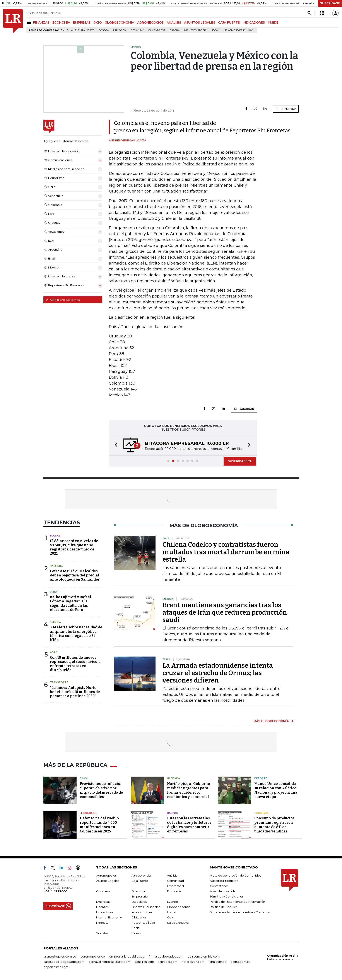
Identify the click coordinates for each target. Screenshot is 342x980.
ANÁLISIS (174, 22)
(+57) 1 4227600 (55, 891)
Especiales (139, 902)
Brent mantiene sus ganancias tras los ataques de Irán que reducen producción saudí (225, 612)
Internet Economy (109, 917)
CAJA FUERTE (229, 22)
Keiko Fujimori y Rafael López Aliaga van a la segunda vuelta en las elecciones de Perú (71, 603)
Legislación (88, 813)
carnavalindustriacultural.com (109, 962)
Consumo (261, 813)
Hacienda (56, 566)
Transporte (59, 682)
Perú (53, 592)
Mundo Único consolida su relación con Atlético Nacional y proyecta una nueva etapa (276, 790)
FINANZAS (41, 22)
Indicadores (105, 912)
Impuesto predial (196, 30)
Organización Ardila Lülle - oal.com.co (283, 957)
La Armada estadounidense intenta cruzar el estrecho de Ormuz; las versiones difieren (218, 673)
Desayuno (137, 30)
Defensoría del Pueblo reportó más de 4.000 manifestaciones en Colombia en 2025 (99, 825)
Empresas (103, 902)
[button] (115, 445)
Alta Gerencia (141, 875)
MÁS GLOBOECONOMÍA (271, 721)
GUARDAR (286, 109)
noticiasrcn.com (193, 962)
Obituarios (139, 917)
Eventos (173, 902)
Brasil (84, 778)
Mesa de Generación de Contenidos (235, 875)
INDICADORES (254, 22)
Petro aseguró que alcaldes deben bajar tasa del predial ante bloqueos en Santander (75, 575)
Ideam (216, 30)
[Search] (309, 13)
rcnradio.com (168, 962)
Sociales (102, 933)
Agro (54, 652)
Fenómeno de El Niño (239, 30)
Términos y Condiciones (227, 896)
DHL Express (157, 30)
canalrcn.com (144, 962)
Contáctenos (219, 886)
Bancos (173, 813)
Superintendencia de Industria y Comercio (240, 912)
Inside (171, 912)
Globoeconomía (179, 907)
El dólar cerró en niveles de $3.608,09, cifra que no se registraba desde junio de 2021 (74, 547)
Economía (174, 891)
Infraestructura (142, 912)
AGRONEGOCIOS (150, 22)
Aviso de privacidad (224, 891)
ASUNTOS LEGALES (200, 22)
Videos (136, 933)
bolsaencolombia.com (204, 956)
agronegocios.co (93, 956)
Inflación (120, 30)
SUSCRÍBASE (330, 3)
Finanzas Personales (146, 907)
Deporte (261, 778)
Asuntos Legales (108, 881)
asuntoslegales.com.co (60, 956)
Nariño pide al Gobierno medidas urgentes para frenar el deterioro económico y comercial (189, 790)
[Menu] (30, 22)
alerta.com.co (241, 962)
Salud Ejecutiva (178, 923)
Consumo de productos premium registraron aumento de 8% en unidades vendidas (274, 825)
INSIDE (273, 22)
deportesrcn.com (56, 967)
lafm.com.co (218, 962)
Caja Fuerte (140, 881)
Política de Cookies (224, 907)
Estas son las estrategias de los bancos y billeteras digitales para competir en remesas (189, 825)
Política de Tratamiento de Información (237, 902)
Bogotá (104, 30)
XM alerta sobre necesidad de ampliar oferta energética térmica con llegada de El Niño (76, 634)
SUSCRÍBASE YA (240, 461)
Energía (55, 622)
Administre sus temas (63, 300)
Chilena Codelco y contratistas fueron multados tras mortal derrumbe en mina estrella (226, 552)
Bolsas (55, 536)
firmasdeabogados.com (166, 956)
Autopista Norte (83, 30)
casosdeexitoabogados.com (64, 962)
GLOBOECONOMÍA (119, 22)
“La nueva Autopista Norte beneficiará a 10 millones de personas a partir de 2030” (75, 692)
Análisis (172, 875)
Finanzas (102, 907)
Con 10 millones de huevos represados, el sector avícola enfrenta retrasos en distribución (75, 664)
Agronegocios (106, 875)
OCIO (97, 22)
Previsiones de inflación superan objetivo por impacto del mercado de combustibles (101, 790)
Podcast (102, 923)
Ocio (171, 917)
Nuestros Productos (224, 881)
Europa (175, 30)
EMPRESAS (82, 22)
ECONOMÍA (61, 22)
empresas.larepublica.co (127, 956)
